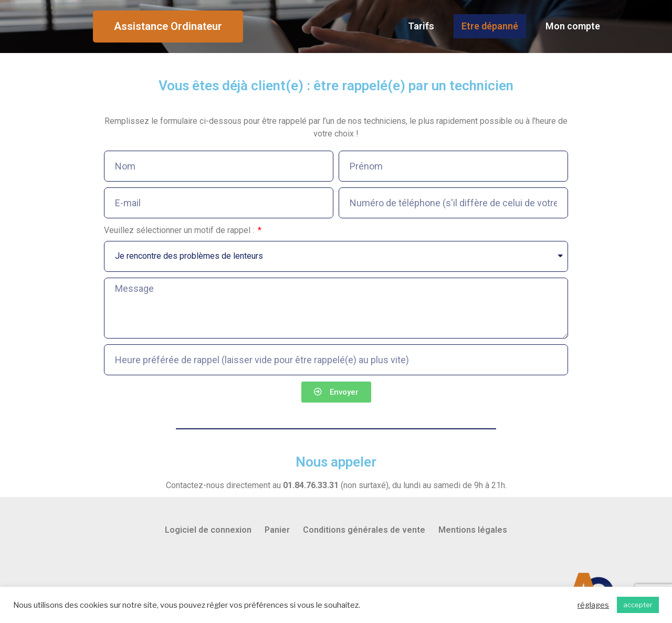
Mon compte (573, 27)
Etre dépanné (490, 27)
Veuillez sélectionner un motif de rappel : (180, 231)
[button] (168, 27)
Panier (277, 531)
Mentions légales (473, 531)
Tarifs (421, 27)
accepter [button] (638, 605)
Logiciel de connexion (208, 531)
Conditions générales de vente (364, 531)
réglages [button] (593, 605)
